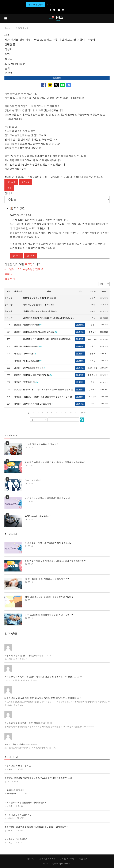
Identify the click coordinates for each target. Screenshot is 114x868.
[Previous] (47, 5)
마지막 (83, 412)
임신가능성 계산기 (34, 480)
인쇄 (9, 188)
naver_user (11, 794)
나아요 (9, 806)
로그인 (29, 264)
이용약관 (31, 859)
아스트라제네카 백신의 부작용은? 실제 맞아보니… (48, 498)
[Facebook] (51, 10)
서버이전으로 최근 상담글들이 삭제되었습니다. (26, 803)
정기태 (71, 698)
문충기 (71, 677)
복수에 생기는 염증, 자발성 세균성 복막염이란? (47, 579)
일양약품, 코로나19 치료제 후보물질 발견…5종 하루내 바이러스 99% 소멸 (38, 778)
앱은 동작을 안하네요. (15, 790)
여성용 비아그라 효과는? (16, 839)
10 (71, 412)
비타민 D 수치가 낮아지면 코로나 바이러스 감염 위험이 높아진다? (55, 462)
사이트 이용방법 (67, 859)
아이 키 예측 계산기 (14, 744)
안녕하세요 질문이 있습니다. (18, 815)
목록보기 (10, 279)
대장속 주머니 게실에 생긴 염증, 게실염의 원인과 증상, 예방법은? (35, 698)
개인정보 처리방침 (47, 859)
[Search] (108, 18)
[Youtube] (54, 10)
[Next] (50, 5)
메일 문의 (83, 859)
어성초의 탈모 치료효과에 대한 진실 (21, 723)
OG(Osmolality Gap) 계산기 (38, 516)
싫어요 (25, 182)
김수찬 (9, 769)
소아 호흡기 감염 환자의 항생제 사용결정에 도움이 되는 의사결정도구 (36, 827)
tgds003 (10, 818)
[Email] (59, 10)
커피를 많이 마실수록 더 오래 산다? (41, 444)
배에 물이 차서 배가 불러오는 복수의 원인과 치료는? (49, 597)
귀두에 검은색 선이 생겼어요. (18, 766)
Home (7, 28)
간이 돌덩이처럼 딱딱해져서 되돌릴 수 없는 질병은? (49, 615)
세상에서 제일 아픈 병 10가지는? (20, 655)
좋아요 (11, 182)
